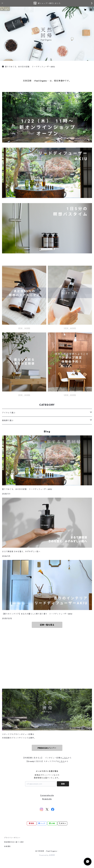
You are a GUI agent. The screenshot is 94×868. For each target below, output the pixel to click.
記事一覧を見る (47, 625)
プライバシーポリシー (12, 838)
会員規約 (7, 846)
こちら (65, 758)
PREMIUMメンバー (47, 748)
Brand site (47, 799)
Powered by (47, 855)
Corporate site (47, 795)
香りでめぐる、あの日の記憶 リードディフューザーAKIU (29, 67)
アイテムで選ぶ (9, 413)
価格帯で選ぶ (8, 420)
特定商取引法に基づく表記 (14, 842)
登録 (63, 784)
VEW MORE (24, 328)
